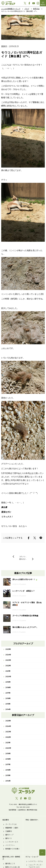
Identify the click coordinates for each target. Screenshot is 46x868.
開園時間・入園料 (12, 828)
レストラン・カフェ (36, 861)
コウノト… (23, 557)
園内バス (9, 838)
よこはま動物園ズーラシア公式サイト (8, 3)
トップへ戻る (42, 852)
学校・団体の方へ (32, 820)
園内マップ (9, 835)
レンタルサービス (12, 842)
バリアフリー (10, 845)
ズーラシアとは (11, 824)
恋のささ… (23, 559)
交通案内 (9, 831)
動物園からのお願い (13, 849)
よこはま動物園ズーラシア (23, 791)
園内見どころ (10, 864)
